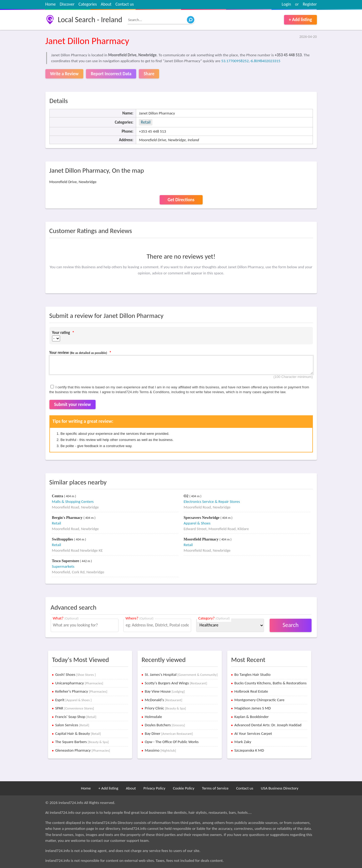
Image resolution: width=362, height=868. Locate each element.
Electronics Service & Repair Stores (212, 502)
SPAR (75, 708)
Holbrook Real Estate (251, 691)
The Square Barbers (82, 742)
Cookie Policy (184, 788)
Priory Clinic (165, 708)
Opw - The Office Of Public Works (172, 742)
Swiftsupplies (63, 539)
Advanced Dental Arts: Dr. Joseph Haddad (268, 725)
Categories (88, 4)
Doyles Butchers (165, 725)
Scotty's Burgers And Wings (176, 683)
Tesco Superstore (66, 561)
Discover (67, 4)
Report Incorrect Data (111, 74)
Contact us (124, 4)
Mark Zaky (243, 742)
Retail (145, 122)
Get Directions (181, 200)
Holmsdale (153, 717)
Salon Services (72, 725)
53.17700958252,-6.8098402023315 (251, 61)
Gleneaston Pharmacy (83, 750)
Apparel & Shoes (197, 523)
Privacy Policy (154, 788)
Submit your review (73, 405)
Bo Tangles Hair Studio (253, 674)
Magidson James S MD (253, 708)
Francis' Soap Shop (76, 717)
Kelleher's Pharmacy (81, 691)
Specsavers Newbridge (202, 518)
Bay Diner (169, 733)
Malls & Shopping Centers (73, 502)
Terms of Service (215, 788)
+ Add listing (300, 20)
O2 (186, 496)
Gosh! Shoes (76, 674)
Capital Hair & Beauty (78, 733)
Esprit (73, 700)
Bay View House (165, 691)
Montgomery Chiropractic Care (259, 700)
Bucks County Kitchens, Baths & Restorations (271, 683)
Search (290, 625)
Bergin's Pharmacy (68, 518)
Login (286, 4)
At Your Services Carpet (253, 733)
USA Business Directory (280, 788)
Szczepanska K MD (249, 750)
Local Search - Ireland (90, 20)
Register (310, 4)
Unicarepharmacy (79, 683)
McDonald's (163, 700)
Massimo (160, 750)
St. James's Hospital (181, 674)
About (106, 4)
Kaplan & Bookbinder (252, 717)
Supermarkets (63, 566)
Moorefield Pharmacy (202, 539)
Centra (58, 496)
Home (51, 4)
